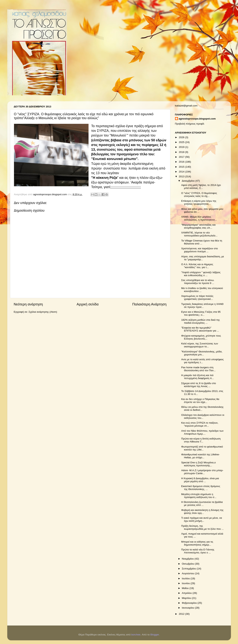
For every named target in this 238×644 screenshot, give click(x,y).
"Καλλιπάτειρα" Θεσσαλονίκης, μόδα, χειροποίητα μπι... (202, 353)
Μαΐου (186, 588)
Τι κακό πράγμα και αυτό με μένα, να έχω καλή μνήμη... (202, 519)
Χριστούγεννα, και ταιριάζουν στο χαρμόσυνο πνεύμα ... (200, 250)
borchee (136, 635)
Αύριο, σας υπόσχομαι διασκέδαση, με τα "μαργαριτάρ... (202, 258)
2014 (182, 172)
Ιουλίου (186, 578)
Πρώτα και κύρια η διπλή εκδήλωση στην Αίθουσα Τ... (201, 440)
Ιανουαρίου (188, 608)
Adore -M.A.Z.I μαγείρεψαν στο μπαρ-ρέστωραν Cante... (202, 472)
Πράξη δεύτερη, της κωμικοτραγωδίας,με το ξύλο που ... (202, 527)
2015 (182, 167)
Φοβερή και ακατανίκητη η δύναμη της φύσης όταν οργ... (202, 512)
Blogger (155, 635)
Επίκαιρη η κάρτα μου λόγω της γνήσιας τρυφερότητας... (199, 202)
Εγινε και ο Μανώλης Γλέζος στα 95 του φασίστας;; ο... (201, 313)
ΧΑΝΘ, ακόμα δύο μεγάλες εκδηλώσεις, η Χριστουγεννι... (199, 218)
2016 (182, 162)
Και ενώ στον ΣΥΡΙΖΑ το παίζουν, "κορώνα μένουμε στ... (200, 424)
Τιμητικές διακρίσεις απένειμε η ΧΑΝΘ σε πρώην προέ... (202, 305)
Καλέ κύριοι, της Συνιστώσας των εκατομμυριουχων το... (200, 345)
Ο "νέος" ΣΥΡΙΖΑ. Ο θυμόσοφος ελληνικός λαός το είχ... (199, 195)
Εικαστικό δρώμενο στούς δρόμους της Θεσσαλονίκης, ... (201, 488)
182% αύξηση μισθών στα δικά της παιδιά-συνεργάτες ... (200, 321)
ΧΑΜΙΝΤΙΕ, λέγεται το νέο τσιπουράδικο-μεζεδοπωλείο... (199, 234)
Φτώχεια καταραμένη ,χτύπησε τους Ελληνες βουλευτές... (201, 337)
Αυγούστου (188, 573)
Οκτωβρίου (188, 564)
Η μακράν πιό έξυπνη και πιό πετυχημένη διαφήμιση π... (197, 377)
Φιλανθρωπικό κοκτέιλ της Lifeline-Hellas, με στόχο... (200, 456)
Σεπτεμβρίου (189, 569)
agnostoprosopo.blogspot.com (197, 119)
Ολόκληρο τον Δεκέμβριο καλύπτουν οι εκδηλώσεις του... (203, 416)
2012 (182, 614)
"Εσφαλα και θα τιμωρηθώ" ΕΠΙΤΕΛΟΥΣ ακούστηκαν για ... (200, 329)
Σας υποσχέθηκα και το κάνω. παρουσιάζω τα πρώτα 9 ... (198, 282)
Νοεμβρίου (188, 559)
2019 (182, 147)
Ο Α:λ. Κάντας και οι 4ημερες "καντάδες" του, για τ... (197, 266)
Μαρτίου (187, 598)
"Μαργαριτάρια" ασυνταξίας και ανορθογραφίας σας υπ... (198, 226)
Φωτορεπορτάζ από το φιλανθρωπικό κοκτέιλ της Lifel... (202, 448)
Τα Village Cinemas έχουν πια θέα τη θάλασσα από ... (202, 242)
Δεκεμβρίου (189, 181)
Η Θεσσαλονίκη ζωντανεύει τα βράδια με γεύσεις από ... (202, 504)
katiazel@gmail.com (186, 106)
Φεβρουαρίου (190, 603)
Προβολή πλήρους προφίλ (190, 124)
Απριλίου (187, 593)
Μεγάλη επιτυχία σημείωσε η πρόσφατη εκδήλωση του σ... (199, 496)
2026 (182, 137)
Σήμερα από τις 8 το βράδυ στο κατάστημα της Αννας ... (198, 385)
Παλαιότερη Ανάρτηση (149, 304)
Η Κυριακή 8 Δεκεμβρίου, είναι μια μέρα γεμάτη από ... (200, 480)
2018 (182, 152)
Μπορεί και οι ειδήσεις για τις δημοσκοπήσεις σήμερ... (197, 543)
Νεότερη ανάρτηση (28, 304)
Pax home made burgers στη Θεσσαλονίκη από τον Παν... (198, 369)
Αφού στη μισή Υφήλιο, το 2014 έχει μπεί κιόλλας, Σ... (201, 187)
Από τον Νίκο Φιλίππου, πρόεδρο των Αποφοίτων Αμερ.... (202, 432)
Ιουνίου (186, 583)
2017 (182, 157)
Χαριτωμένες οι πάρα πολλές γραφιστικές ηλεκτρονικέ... (197, 297)
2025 (182, 142)
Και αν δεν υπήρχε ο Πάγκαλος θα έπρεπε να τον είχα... (200, 401)
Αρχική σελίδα (88, 304)
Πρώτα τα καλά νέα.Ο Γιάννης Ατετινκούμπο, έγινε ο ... (198, 551)
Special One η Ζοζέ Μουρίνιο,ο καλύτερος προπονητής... (198, 464)
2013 (182, 176)
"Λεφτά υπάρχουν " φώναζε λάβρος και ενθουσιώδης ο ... (201, 274)
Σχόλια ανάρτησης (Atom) (43, 312)
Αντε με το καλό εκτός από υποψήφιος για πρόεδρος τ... (202, 361)
